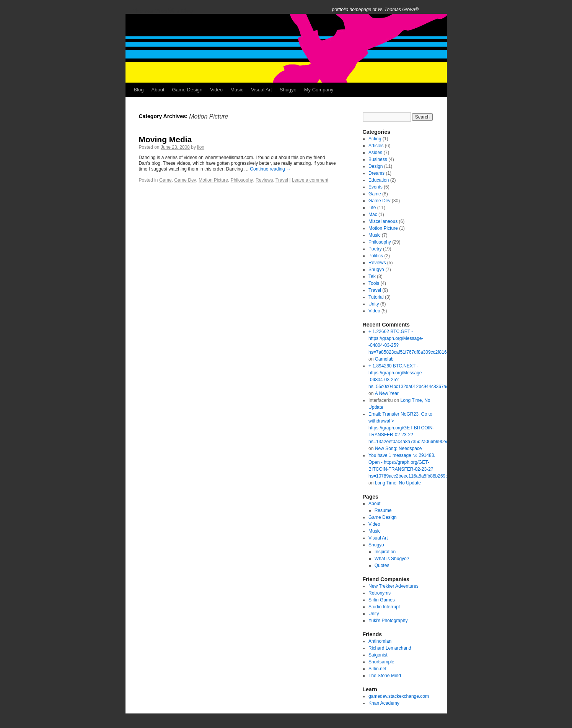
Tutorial (376, 297)
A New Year (387, 393)
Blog (139, 90)
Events (376, 187)
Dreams (376, 173)
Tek (372, 276)
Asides (375, 153)
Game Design (187, 90)
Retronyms (380, 593)
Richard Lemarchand (390, 648)
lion (201, 147)
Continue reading (270, 169)
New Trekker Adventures (394, 586)
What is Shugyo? (392, 559)
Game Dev (185, 180)
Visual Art (262, 90)
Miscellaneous (383, 221)
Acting (375, 139)
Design (376, 166)
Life (372, 208)
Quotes (382, 565)
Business (378, 159)
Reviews (264, 180)
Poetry (375, 249)
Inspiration (385, 552)
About (158, 90)
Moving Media (165, 139)
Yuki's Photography (388, 621)
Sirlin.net (377, 669)
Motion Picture (213, 180)
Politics (376, 256)
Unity (374, 304)
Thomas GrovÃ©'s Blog (163, 11)
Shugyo (288, 90)
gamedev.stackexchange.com (399, 696)
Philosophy (242, 180)
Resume (383, 510)
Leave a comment (310, 180)
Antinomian (380, 641)
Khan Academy (384, 703)
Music (237, 90)
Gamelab (384, 359)
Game (165, 180)
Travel (282, 180)
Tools (374, 283)
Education (379, 180)
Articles (376, 146)
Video (216, 90)
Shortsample (381, 662)
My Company (319, 90)
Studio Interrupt (384, 607)
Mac (373, 214)
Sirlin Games (382, 600)
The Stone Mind (385, 676)
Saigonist (378, 655)
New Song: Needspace (398, 448)
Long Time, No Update (398, 483)
